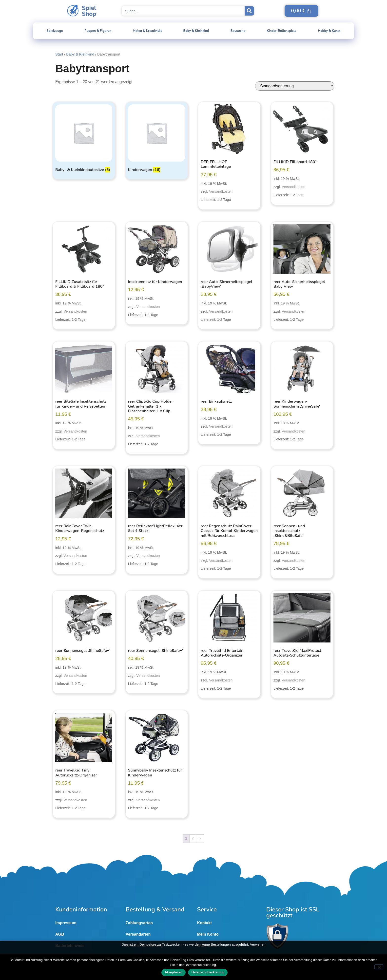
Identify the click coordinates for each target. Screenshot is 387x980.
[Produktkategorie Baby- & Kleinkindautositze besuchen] (84, 139)
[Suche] (249, 11)
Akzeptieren (174, 973)
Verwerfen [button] (258, 944)
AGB (60, 934)
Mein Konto (208, 934)
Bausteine (238, 31)
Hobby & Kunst (329, 31)
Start (59, 54)
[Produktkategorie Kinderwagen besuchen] (157, 139)
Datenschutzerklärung (208, 973)
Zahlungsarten (139, 923)
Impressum (66, 923)
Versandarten (138, 934)
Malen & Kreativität (147, 31)
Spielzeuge (55, 31)
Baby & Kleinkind (196, 31)
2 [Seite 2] (193, 839)
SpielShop (89, 11)
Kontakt (204, 923)
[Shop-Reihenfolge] (295, 86)
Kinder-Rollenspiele (282, 31)
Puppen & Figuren (98, 31)
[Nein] (379, 967)
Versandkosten (221, 191)
